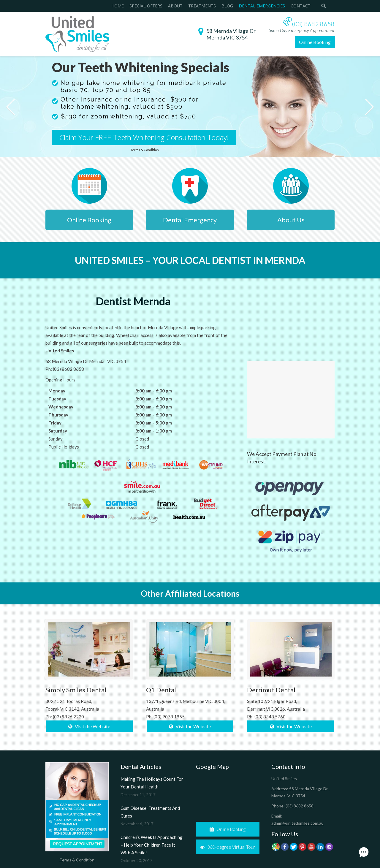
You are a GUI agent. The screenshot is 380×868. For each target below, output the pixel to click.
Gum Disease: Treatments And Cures (150, 812)
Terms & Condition (77, 860)
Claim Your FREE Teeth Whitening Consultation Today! (144, 137)
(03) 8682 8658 (313, 24)
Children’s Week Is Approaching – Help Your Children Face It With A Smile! (152, 845)
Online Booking (315, 42)
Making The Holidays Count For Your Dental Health (152, 783)
